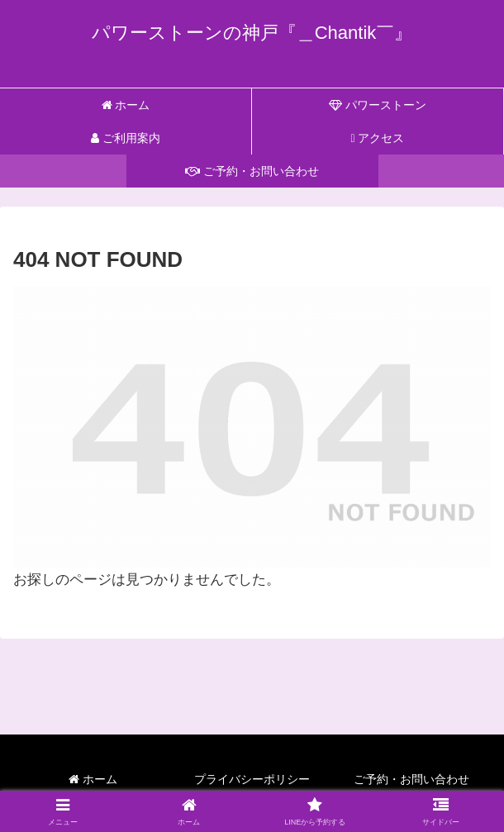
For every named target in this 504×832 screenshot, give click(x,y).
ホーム (93, 779)
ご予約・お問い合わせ (411, 779)
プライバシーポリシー (252, 779)
